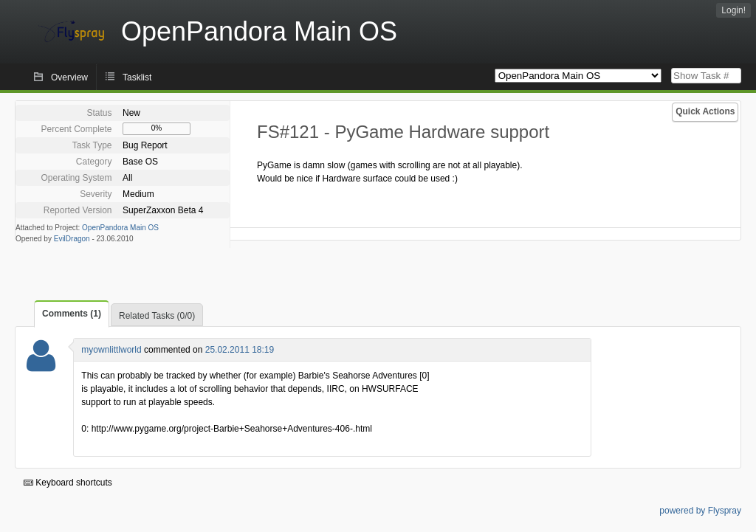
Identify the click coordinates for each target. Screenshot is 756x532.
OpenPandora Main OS (120, 228)
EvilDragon (72, 239)
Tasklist (137, 77)
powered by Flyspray (700, 511)
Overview (69, 77)
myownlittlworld (111, 350)
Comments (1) (72, 314)
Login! (733, 10)
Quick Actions (705, 111)
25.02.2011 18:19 (240, 350)
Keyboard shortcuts (68, 483)
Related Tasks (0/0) (157, 316)
